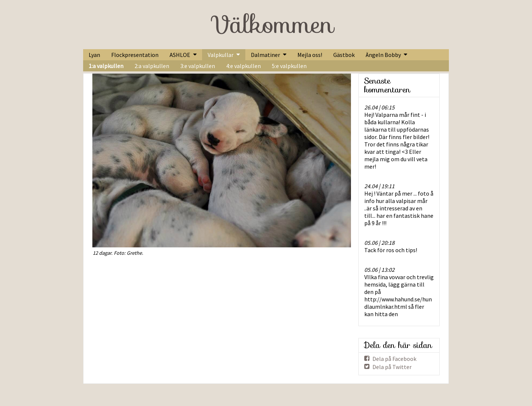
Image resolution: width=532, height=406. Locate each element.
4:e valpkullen (243, 66)
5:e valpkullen (289, 66)
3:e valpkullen (198, 66)
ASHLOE (180, 55)
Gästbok (344, 55)
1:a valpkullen (106, 66)
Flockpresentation (135, 55)
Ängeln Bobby (383, 55)
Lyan (94, 55)
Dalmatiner (265, 55)
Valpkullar (221, 55)
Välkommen (272, 24)
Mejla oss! (310, 55)
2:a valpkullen (152, 66)
